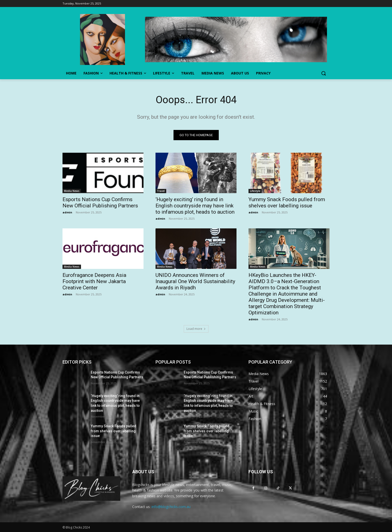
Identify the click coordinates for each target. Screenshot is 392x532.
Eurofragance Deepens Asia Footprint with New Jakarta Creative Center (94, 281)
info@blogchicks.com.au (171, 507)
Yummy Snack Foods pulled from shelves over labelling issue (287, 203)
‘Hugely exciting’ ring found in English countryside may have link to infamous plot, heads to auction (195, 206)
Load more (196, 329)
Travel (161, 191)
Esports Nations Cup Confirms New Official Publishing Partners (100, 203)
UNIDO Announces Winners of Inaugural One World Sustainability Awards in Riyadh (195, 281)
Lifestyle (255, 191)
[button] (323, 73)
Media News (72, 191)
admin (67, 212)
